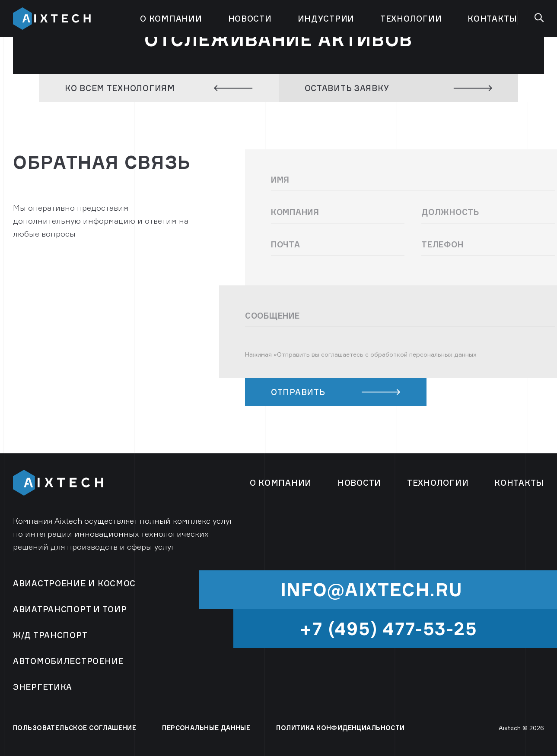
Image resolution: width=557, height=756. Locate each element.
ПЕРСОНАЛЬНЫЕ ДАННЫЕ (206, 728)
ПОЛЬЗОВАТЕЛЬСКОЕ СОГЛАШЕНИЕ (75, 728)
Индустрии (326, 19)
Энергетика (43, 687)
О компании (171, 19)
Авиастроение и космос (74, 583)
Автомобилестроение (68, 661)
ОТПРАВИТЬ (336, 392)
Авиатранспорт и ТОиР (70, 609)
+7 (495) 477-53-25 (389, 629)
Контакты (492, 19)
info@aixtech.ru (372, 590)
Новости (250, 19)
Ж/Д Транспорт (50, 635)
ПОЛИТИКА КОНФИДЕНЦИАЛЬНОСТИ (340, 728)
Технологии (411, 19)
